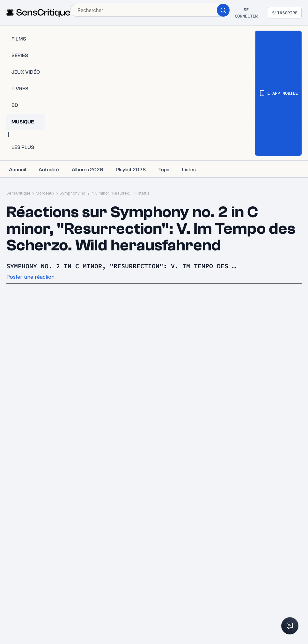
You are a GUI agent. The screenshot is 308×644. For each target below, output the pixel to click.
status (144, 193)
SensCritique (18, 193)
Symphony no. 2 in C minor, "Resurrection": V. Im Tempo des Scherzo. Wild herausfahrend (96, 193)
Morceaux (45, 193)
